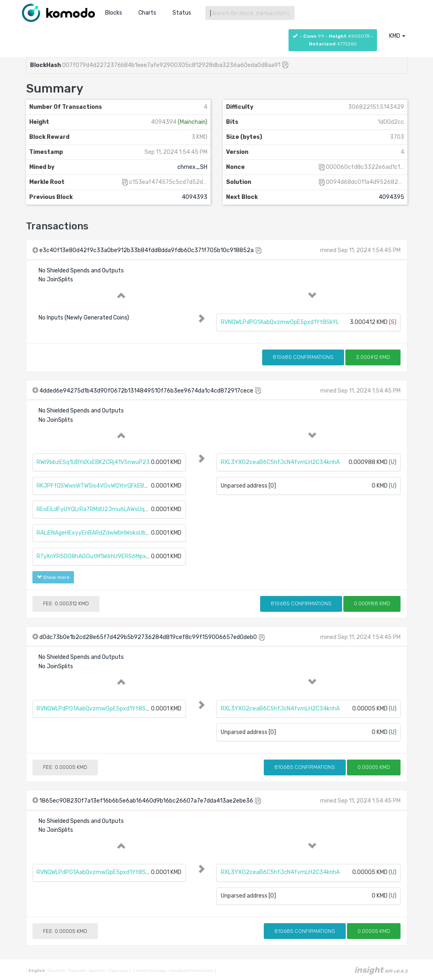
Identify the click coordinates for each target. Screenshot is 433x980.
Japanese (117, 971)
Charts (147, 13)
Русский (76, 971)
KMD (397, 36)
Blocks (114, 13)
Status (182, 13)
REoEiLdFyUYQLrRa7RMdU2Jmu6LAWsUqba (94, 509)
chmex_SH (192, 167)
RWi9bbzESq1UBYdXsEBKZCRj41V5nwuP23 (93, 462)
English (37, 971)
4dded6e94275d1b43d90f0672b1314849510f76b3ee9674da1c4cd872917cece (146, 391)
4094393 (195, 197)
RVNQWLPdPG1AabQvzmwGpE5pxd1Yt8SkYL (280, 322)
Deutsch (56, 971)
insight (381, 970)
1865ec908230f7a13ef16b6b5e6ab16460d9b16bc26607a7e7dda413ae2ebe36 (146, 801)
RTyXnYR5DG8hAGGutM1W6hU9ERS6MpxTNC (97, 556)
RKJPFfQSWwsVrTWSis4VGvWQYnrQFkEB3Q (94, 486)
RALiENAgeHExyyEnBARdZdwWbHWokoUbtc (94, 533)
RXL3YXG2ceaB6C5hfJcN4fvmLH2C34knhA (280, 462)
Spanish (96, 971)
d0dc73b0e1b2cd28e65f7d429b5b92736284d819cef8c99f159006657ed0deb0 (148, 637)
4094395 (391, 197)
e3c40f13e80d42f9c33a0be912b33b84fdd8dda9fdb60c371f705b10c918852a (146, 250)
